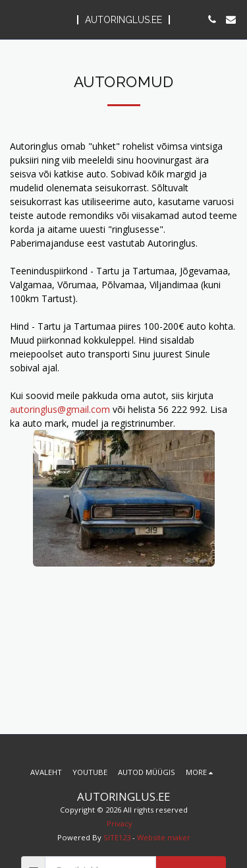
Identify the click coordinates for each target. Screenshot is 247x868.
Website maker (164, 837)
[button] (14, 19)
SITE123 (117, 837)
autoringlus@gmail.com (60, 409)
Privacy (120, 823)
